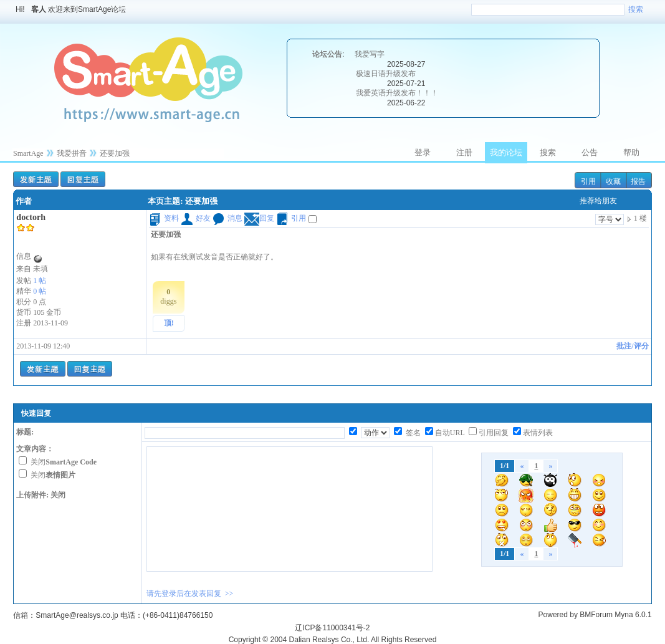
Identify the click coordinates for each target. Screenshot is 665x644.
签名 (412, 433)
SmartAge (28, 153)
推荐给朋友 (598, 201)
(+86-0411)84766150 (178, 615)
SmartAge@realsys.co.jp (77, 615)
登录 (423, 152)
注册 (464, 152)
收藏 (613, 181)
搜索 (636, 9)
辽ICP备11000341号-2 (332, 628)
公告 (590, 152)
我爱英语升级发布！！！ (397, 93)
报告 (638, 181)
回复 (259, 218)
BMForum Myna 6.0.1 (615, 615)
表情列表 (538, 433)
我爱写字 (370, 54)
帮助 (631, 152)
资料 (164, 218)
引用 (588, 181)
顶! (169, 323)
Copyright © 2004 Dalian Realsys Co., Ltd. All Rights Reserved (333, 640)
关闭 (64, 462)
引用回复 (494, 433)
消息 (227, 218)
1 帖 (40, 281)
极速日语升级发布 (386, 74)
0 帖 (40, 291)
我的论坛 (506, 152)
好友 (196, 218)
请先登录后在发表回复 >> (190, 594)
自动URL (450, 433)
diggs (168, 296)
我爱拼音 (72, 153)
